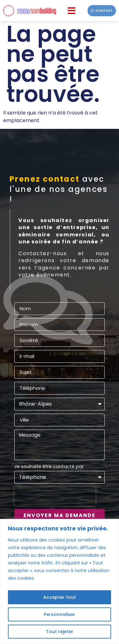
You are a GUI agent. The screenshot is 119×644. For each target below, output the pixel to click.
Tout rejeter (60, 632)
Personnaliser (60, 614)
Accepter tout (60, 597)
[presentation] (55, 496)
